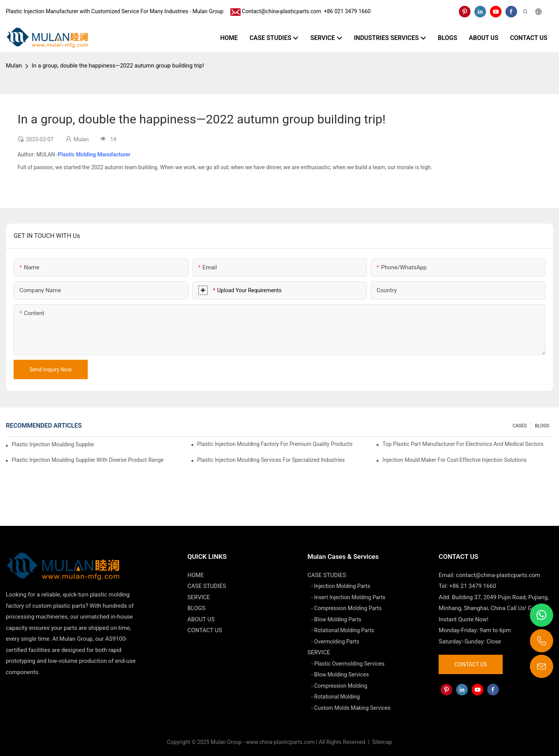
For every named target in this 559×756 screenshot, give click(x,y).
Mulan (14, 66)
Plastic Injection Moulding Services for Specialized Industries (271, 460)
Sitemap (381, 742)
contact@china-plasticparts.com (498, 575)
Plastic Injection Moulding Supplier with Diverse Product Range (88, 460)
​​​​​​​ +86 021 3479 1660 (346, 11)
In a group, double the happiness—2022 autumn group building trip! (118, 66)
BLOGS (542, 426)
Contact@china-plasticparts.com (281, 11)
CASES (520, 426)
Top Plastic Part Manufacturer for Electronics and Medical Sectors (463, 444)
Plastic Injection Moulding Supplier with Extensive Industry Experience (53, 444)
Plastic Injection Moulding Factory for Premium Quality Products (275, 444)
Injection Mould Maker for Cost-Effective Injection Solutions (454, 460)
